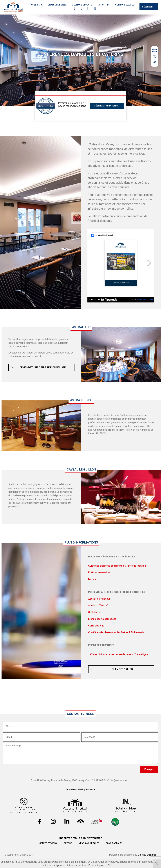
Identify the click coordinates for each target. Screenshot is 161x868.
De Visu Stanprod (147, 855)
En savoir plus (96, 865)
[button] (41, 368)
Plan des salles (122, 669)
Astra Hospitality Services (80, 790)
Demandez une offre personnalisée (43, 367)
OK (109, 865)
